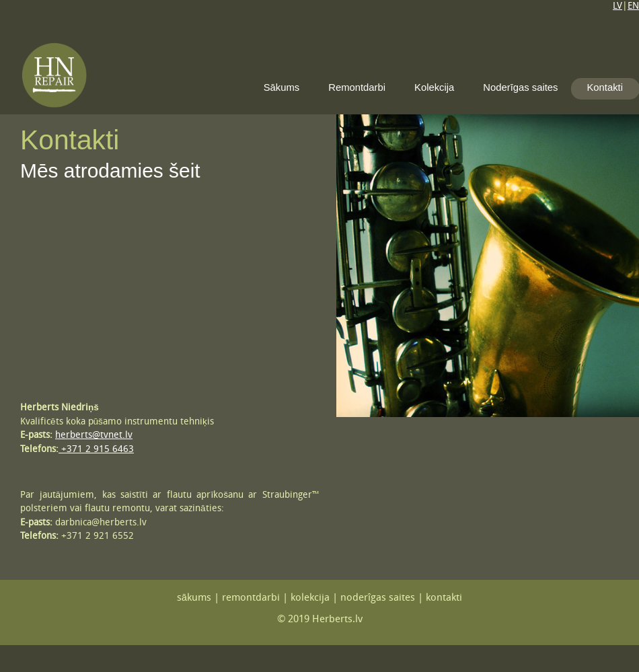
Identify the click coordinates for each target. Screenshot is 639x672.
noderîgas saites (378, 598)
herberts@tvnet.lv (94, 436)
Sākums (282, 87)
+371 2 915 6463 (96, 450)
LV (617, 7)
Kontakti (605, 87)
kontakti (444, 598)
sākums (194, 598)
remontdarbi (251, 598)
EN (633, 7)
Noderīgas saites (520, 87)
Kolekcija (434, 87)
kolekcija (310, 598)
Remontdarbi (357, 87)
